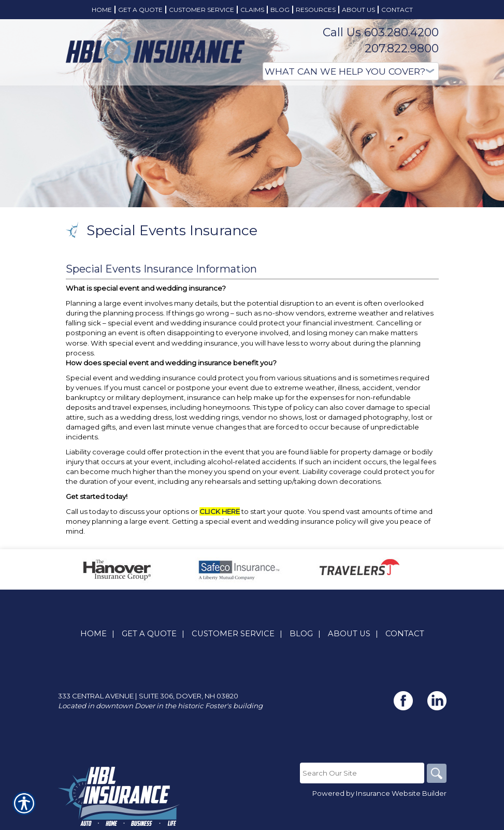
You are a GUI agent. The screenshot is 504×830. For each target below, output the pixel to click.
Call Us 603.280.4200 (381, 32)
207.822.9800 (402, 48)
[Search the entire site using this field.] (361, 773)
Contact (405, 634)
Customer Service (233, 634)
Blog (301, 634)
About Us (349, 634)
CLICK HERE (220, 511)
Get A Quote (149, 634)
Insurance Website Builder (401, 794)
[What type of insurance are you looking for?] (351, 71)
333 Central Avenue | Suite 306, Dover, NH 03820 (148, 696)
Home (93, 634)
